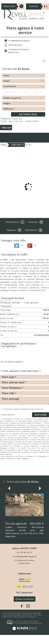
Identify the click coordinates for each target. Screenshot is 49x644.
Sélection (9, 6)
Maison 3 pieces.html (16, 121)
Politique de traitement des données (25, 617)
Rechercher (28, 114)
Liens (35, 615)
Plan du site (6, 615)
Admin (40, 615)
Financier (6, 306)
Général (5, 303)
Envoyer (41, 415)
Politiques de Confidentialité (36, 456)
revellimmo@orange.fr (19, 41)
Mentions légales (16, 615)
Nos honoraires (27, 615)
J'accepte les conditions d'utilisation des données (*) (23, 409)
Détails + (17, 303)
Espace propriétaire (25, 599)
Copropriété (31, 303)
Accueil (4, 121)
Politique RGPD (7, 617)
